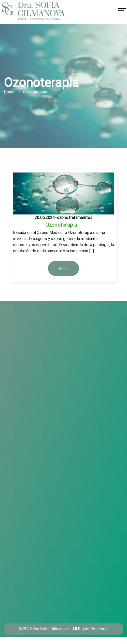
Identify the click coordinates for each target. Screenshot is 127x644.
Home (9, 93)
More (63, 269)
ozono (63, 218)
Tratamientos (80, 218)
